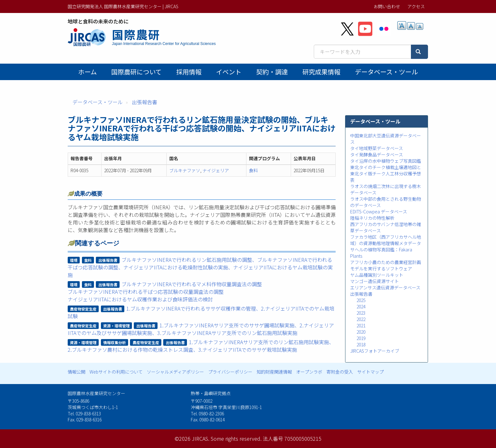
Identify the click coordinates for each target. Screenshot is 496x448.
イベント (229, 72)
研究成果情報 (321, 72)
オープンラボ (309, 372)
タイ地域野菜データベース (377, 148)
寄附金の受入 (340, 372)
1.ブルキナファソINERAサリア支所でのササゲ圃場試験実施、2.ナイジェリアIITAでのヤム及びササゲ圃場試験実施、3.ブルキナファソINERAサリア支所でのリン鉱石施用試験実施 (201, 329)
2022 (361, 319)
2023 (361, 313)
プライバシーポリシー (230, 372)
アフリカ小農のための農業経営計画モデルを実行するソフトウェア (386, 265)
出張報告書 (145, 102)
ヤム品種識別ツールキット (377, 275)
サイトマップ (370, 372)
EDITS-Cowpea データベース (379, 211)
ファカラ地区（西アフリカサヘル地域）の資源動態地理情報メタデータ (386, 240)
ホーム (87, 72)
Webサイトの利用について (116, 372)
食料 (253, 170)
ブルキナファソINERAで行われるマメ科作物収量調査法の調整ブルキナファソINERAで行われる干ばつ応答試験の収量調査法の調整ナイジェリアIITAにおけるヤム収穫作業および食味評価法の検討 (165, 292)
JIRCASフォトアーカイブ (375, 351)
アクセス (416, 6)
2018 (361, 344)
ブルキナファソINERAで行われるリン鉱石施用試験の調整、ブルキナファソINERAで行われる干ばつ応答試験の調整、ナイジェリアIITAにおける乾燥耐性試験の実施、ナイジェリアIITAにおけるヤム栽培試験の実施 (200, 267)
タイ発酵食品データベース (377, 155)
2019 (361, 338)
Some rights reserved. (236, 439)
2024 (361, 306)
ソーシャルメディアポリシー (175, 372)
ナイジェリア (216, 170)
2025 (361, 300)
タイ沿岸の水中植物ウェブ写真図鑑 (386, 161)
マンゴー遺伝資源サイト (375, 281)
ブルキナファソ (185, 170)
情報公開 (77, 372)
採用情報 (189, 72)
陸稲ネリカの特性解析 (372, 218)
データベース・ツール (386, 72)
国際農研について (136, 72)
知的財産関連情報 (274, 372)
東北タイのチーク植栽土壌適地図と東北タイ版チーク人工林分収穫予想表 (386, 174)
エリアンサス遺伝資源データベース (385, 287)
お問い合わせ (387, 6)
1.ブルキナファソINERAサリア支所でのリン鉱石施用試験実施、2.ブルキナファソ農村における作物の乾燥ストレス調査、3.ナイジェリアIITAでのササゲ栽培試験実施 (201, 346)
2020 (361, 332)
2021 (361, 325)
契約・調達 (272, 72)
